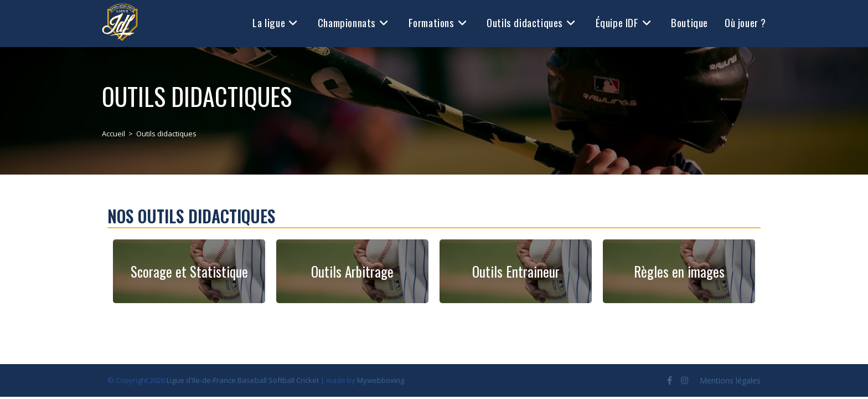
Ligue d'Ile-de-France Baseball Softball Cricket (243, 380)
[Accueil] (113, 134)
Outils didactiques (166, 134)
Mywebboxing (381, 380)
